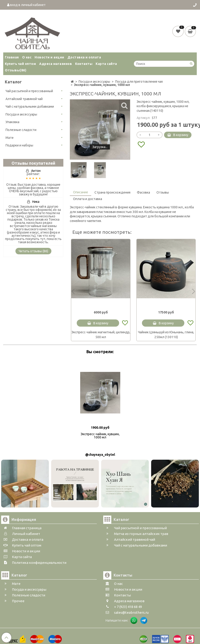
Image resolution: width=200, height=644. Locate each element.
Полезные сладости (21, 130)
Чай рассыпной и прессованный (29, 91)
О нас (27, 57)
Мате (10, 138)
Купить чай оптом (20, 64)
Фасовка (143, 192)
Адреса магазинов (56, 64)
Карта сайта (106, 64)
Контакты (84, 64)
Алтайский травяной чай (24, 99)
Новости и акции (49, 57)
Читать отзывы (33, 251)
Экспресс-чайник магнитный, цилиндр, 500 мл (101, 335)
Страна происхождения (112, 192)
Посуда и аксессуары (21, 114)
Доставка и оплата (84, 57)
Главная (12, 57)
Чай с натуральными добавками (30, 106)
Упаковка (12, 122)
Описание (81, 192)
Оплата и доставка (88, 199)
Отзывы (16, 70)
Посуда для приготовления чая (139, 82)
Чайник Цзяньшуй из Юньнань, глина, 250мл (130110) (166, 335)
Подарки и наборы (19, 145)
